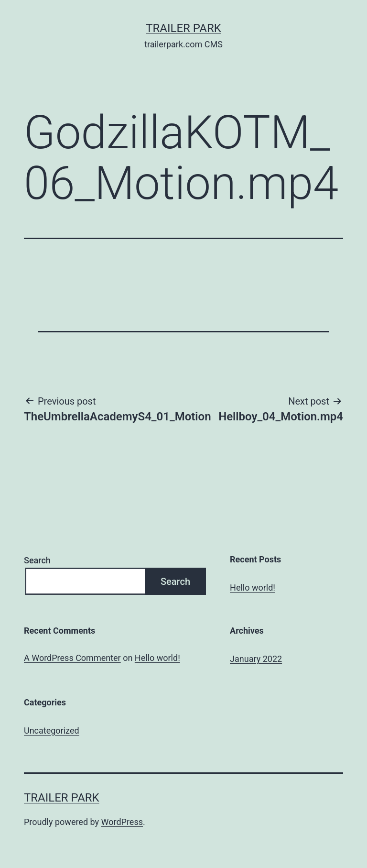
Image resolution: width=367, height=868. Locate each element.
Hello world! (253, 588)
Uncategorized (52, 731)
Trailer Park (183, 28)
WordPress (122, 822)
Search (37, 560)
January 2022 (256, 659)
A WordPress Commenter (72, 658)
